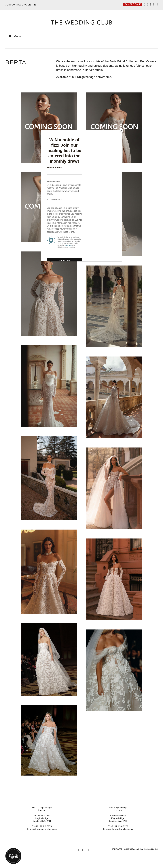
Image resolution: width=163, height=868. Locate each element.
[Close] (121, 131)
